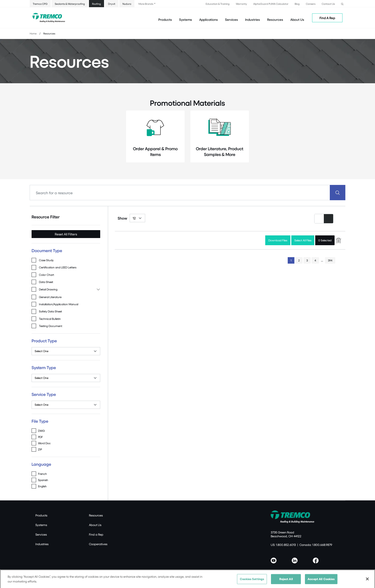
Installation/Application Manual (59, 304)
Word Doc (44, 443)
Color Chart (47, 275)
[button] (342, 3)
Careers (311, 4)
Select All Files (303, 240)
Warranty (241, 4)
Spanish (43, 480)
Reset (66, 234)
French (42, 474)
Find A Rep (327, 18)
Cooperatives (98, 544)
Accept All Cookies (321, 581)
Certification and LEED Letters (58, 267)
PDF (40, 437)
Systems (41, 525)
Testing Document (51, 326)
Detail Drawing (48, 289)
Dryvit (112, 4)
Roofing (97, 4)
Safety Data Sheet (50, 311)
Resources (275, 19)
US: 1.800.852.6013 (283, 545)
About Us (297, 19)
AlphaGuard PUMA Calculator (271, 4)
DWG (41, 431)
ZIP (40, 449)
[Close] (367, 581)
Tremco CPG (40, 4)
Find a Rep (96, 534)
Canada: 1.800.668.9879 (316, 545)
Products (165, 19)
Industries (42, 544)
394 (330, 260)
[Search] (180, 193)
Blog (297, 4)
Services (41, 534)
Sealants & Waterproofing (70, 4)
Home (33, 33)
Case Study (46, 260)
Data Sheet (46, 282)
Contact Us (328, 4)
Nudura (127, 4)
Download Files (278, 240)
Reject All (286, 581)
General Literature (50, 297)
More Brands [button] (146, 4)
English (42, 486)
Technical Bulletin (50, 319)
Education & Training (218, 4)
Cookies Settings (252, 581)
